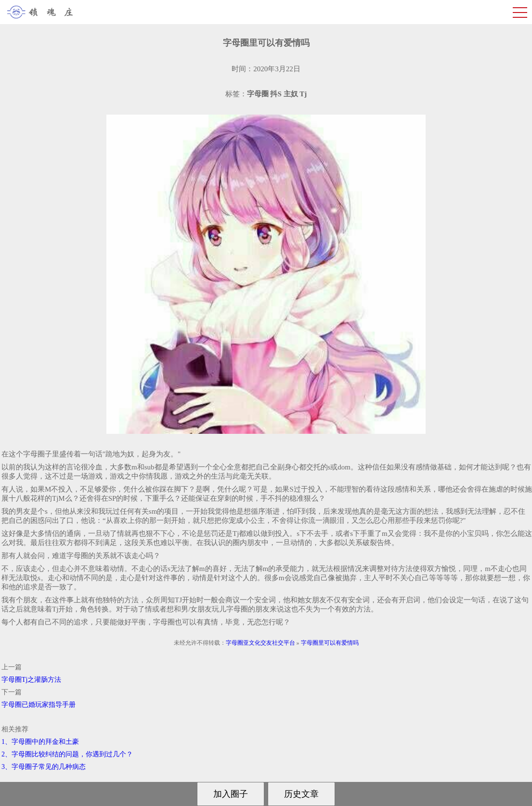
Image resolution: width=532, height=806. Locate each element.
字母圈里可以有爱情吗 (330, 643)
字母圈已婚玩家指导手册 (39, 705)
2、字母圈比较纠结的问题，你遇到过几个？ (67, 754)
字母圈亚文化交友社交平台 (260, 643)
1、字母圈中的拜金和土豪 (40, 742)
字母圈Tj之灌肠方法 (31, 680)
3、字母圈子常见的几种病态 (44, 767)
